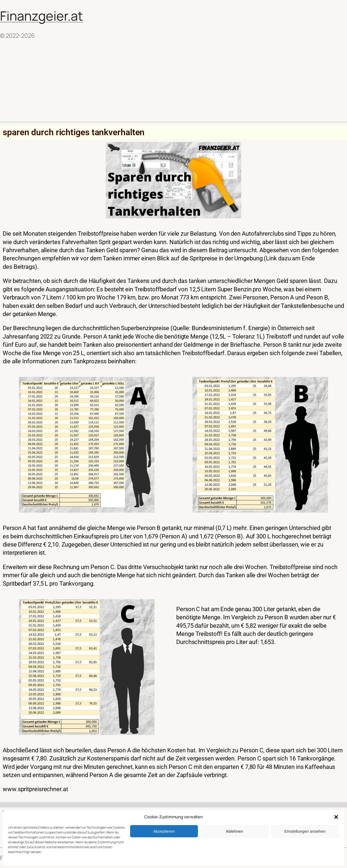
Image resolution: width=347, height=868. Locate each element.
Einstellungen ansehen (305, 831)
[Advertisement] (173, 81)
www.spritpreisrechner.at (35, 789)
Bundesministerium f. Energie (230, 328)
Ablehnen (234, 831)
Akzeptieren (164, 831)
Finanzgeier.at (41, 16)
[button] (336, 817)
